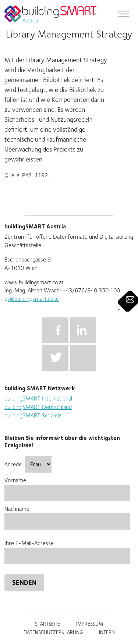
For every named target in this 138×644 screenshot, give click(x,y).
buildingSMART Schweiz (33, 415)
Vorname (67, 486)
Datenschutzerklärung (53, 632)
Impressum (90, 624)
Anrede (28, 464)
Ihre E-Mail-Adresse (67, 549)
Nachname (67, 515)
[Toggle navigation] (123, 15)
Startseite (47, 624)
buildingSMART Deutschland (38, 407)
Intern (107, 632)
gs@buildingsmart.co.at (32, 299)
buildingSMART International (38, 399)
